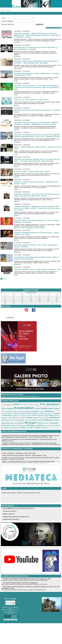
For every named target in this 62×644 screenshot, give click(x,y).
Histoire (9, 419)
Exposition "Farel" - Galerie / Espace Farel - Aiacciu (33, 173)
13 (48, 301)
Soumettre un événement (53, 28)
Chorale (27, 413)
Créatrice (56, 415)
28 (57, 305)
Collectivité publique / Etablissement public (13, 415)
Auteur (45, 410)
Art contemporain (6, 407)
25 (31, 305)
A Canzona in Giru (8, 508)
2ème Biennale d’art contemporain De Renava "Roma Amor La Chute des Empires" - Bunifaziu (37, 48)
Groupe (4, 419)
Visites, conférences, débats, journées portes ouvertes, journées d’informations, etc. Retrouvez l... (24, 580)
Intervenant (24, 419)
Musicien (30, 421)
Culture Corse (9, 320)
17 (22, 303)
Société (26, 425)
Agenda (7, 10)
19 (40, 303)
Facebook (35, 316)
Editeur (18, 416)
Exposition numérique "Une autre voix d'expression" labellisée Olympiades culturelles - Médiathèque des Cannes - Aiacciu (37, 123)
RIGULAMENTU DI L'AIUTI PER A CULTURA (17, 506)
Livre (11, 421)
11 (31, 301)
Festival (49, 416)
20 (48, 303)
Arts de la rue (22, 407)
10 (22, 301)
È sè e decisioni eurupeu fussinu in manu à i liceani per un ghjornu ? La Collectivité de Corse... (23, 586)
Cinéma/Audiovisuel (42, 413)
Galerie (54, 417)
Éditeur (23, 417)
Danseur (9, 417)
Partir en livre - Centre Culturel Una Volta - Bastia (32, 100)
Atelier (28, 410)
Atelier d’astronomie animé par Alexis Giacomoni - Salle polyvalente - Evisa (25, 453)
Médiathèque (17, 421)
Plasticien (14, 423)
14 (57, 301)
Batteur (7, 413)
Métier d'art (24, 421)
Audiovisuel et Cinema (10, 516)
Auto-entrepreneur (53, 410)
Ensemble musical (30, 417)
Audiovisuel (37, 410)
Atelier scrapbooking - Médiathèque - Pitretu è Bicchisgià (20, 451)
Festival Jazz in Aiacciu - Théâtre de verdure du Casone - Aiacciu (22, 491)
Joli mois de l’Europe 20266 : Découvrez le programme (19, 579)
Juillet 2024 (31, 296)
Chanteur (21, 413)
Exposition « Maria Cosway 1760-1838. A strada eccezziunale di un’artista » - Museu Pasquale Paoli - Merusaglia (37, 62)
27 (48, 305)
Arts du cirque (30, 407)
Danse (4, 416)
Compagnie (28, 415)
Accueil (2, 10)
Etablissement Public (40, 417)
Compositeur (36, 415)
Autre (3, 413)
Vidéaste (39, 425)
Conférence (44, 415)
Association (17, 410)
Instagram (27, 316)
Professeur (21, 423)
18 (31, 303)
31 (22, 306)
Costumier (50, 415)
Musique (39, 421)
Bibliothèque (13, 413)
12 (40, 301)
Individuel (15, 418)
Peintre (47, 421)
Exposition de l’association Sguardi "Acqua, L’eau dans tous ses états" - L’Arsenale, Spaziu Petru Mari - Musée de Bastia (38, 162)
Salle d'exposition (52, 423)
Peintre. (52, 421)
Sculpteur (20, 425)
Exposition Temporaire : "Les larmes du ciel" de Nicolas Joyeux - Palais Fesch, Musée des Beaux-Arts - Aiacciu (37, 197)
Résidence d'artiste (39, 423)
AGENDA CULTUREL (31, 294)
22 (5, 305)
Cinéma (33, 413)
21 (57, 303)
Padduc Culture (8, 511)
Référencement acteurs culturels (12, 397)
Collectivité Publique (52, 413)
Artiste (14, 407)
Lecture (30, 419)
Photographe (6, 423)
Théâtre (33, 425)
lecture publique (36, 419)
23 (14, 305)
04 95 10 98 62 (7, 612)
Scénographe (12, 425)
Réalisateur (28, 423)
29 (5, 306)
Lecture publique (46, 419)
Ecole (13, 417)
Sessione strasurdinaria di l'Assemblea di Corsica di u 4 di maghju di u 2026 (26, 575)
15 (5, 303)
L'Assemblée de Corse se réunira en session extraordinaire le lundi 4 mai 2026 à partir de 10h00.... (24, 577)
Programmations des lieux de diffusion (14, 513)
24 (22, 305)
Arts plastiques (43, 406)
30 (14, 306)
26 (40, 305)
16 (14, 303)
